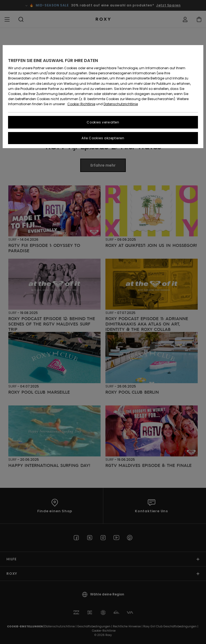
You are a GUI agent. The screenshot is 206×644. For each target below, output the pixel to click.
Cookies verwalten (103, 122)
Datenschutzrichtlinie (121, 104)
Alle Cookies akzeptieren (103, 138)
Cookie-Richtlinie (81, 104)
